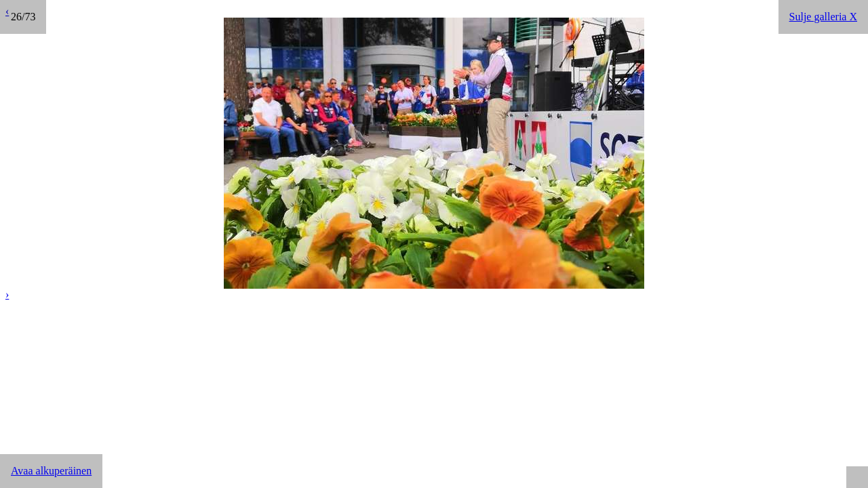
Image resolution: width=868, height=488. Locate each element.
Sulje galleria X (823, 17)
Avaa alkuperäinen (51, 471)
